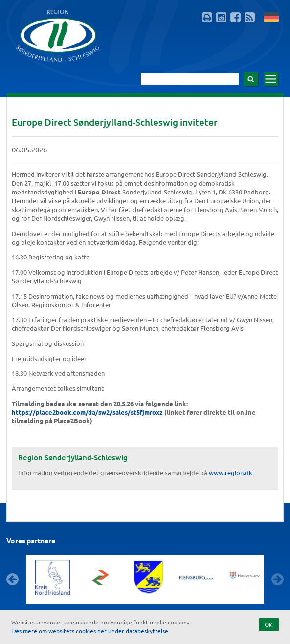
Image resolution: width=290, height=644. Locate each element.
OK (269, 624)
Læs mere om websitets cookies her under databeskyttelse (90, 631)
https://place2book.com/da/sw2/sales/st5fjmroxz (87, 412)
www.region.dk (231, 473)
